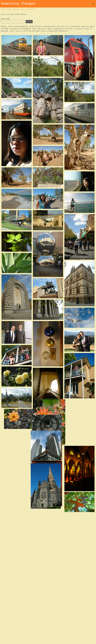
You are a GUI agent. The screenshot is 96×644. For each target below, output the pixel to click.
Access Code (5, 19)
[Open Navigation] (93, 4)
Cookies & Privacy (89, 641)
